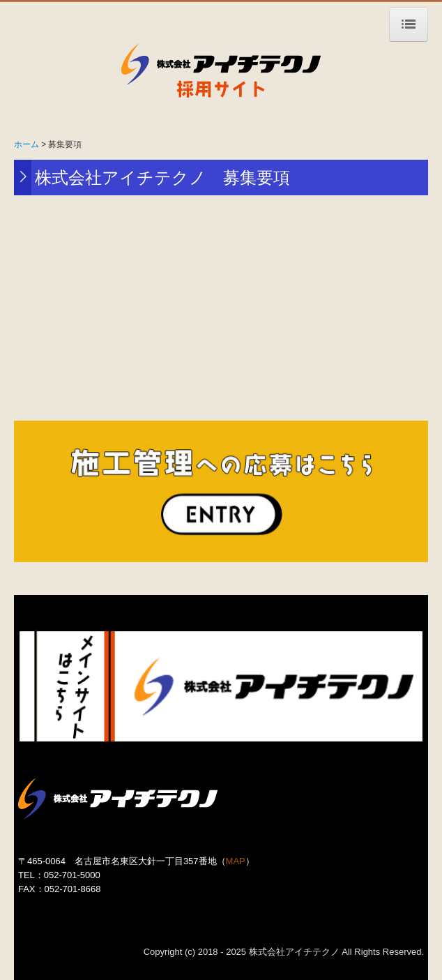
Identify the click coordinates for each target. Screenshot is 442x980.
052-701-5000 (72, 875)
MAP (236, 861)
